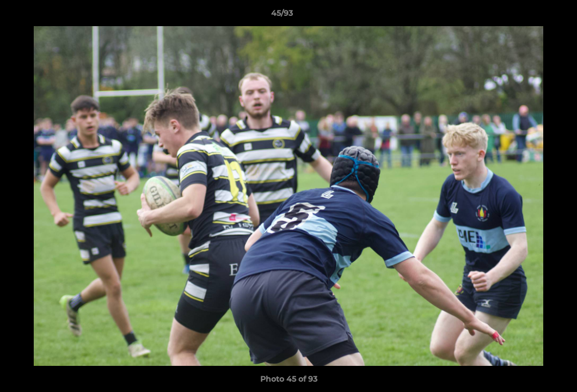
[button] (531, 16)
